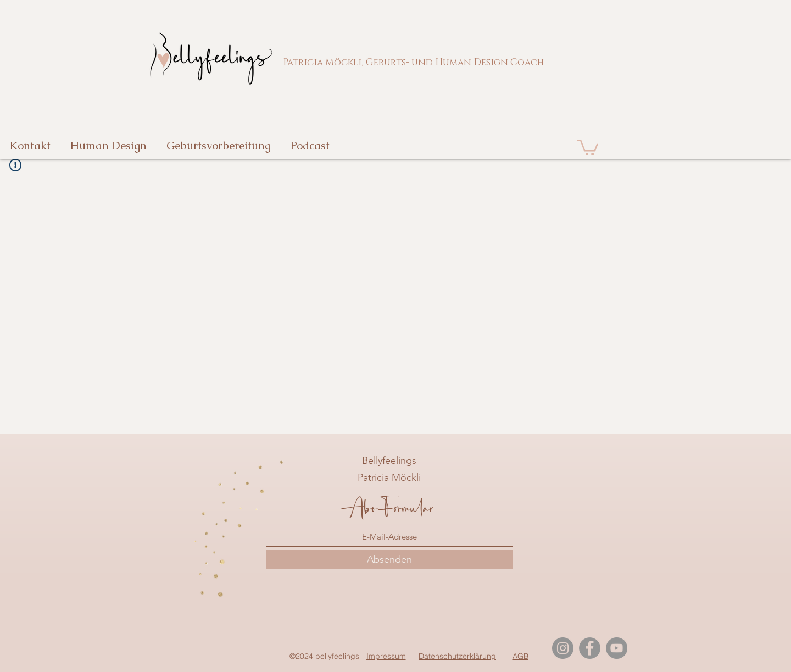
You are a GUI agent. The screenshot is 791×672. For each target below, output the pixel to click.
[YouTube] (617, 648)
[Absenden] (389, 560)
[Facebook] (590, 648)
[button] (588, 147)
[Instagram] (563, 648)
